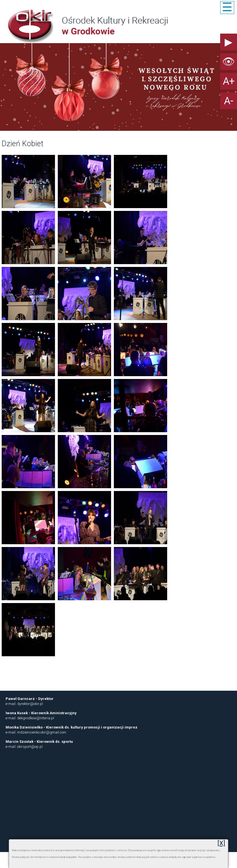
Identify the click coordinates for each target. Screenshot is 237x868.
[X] (221, 843)
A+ (229, 81)
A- (229, 101)
